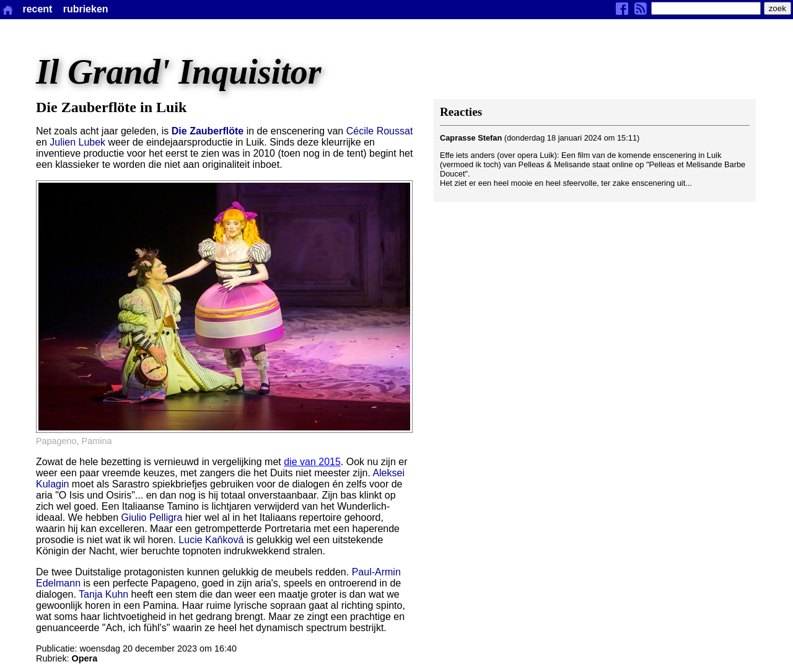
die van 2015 (312, 462)
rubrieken (86, 9)
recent (37, 9)
